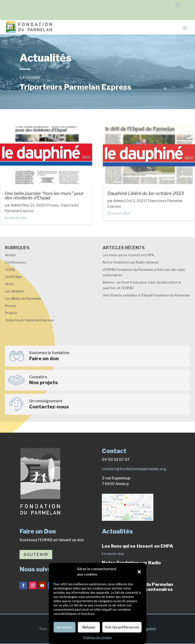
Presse (53, 205)
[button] (139, 572)
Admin (16, 205)
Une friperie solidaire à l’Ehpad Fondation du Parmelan (146, 295)
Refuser (89, 627)
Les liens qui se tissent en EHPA (128, 255)
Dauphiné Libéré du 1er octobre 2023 (146, 193)
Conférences (16, 262)
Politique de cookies (98, 638)
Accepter (64, 627)
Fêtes (10, 284)
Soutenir (36, 554)
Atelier (11, 255)
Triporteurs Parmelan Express (29, 320)
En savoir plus (16, 218)
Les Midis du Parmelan (23, 298)
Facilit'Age (14, 277)
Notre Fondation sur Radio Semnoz (131, 262)
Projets (11, 313)
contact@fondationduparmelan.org (134, 469)
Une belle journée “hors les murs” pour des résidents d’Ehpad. (44, 196)
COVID (10, 270)
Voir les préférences (122, 627)
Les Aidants (15, 291)
